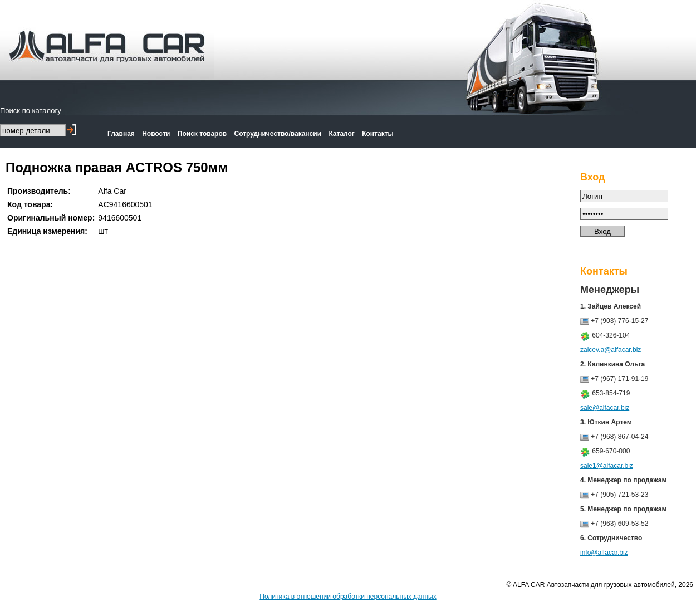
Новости (156, 134)
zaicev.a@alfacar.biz (611, 350)
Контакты (378, 134)
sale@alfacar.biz (605, 408)
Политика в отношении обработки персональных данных (348, 597)
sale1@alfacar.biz (607, 466)
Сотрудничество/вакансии (278, 134)
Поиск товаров (202, 134)
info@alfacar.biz (604, 553)
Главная (121, 134)
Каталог (342, 134)
